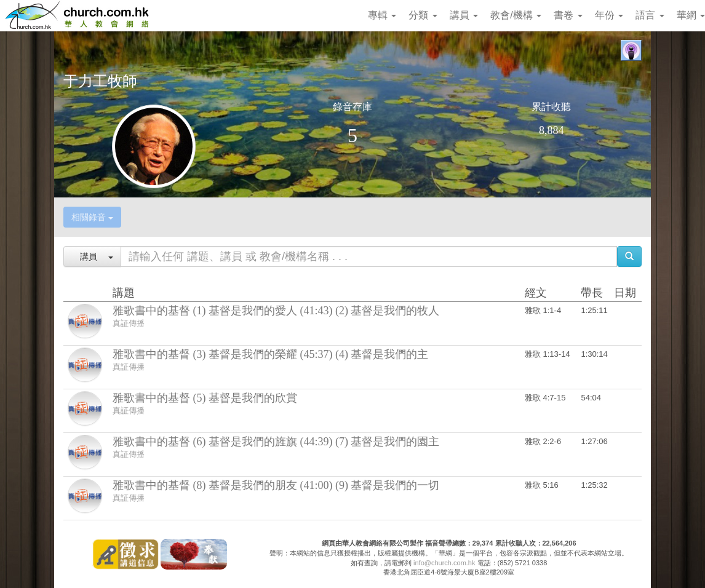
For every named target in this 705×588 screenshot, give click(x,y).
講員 (464, 15)
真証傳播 (129, 323)
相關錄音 (92, 217)
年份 (609, 15)
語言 (650, 15)
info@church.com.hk (444, 563)
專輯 (382, 15)
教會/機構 (516, 15)
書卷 (568, 15)
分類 (423, 15)
